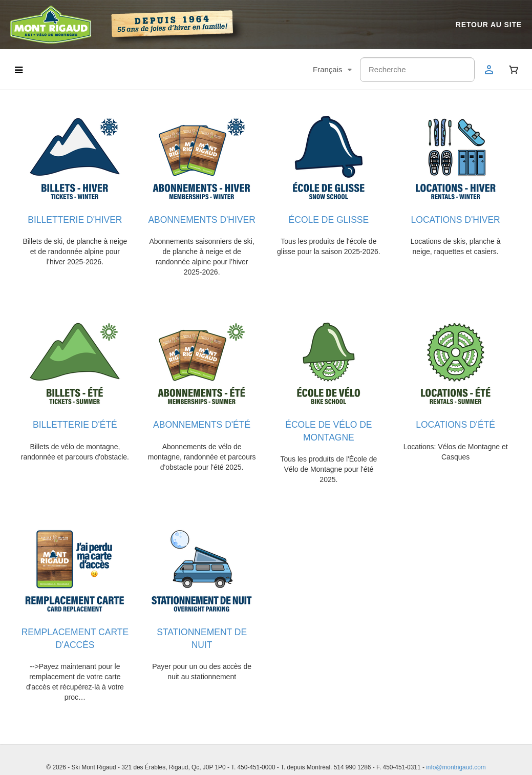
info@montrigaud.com (456, 752)
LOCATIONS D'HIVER (456, 219)
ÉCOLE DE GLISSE (329, 219)
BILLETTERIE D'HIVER (75, 219)
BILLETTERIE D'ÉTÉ (75, 423)
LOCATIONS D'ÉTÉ (455, 423)
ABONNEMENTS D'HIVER (201, 219)
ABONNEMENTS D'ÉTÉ (202, 423)
